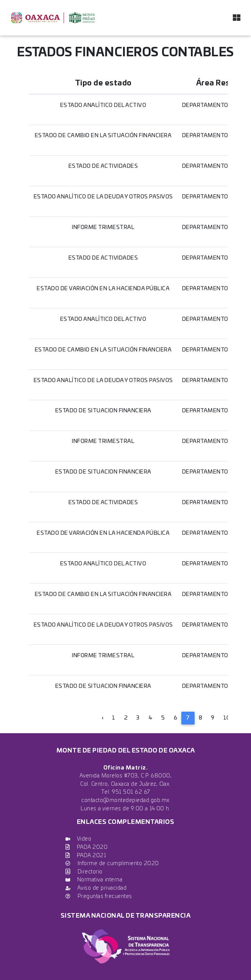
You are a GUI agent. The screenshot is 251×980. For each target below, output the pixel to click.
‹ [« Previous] (103, 718)
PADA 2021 (86, 855)
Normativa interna (94, 880)
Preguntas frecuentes (99, 896)
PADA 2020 (87, 847)
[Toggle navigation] (237, 18)
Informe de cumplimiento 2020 (112, 863)
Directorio (84, 872)
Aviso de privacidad (96, 888)
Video (78, 839)
